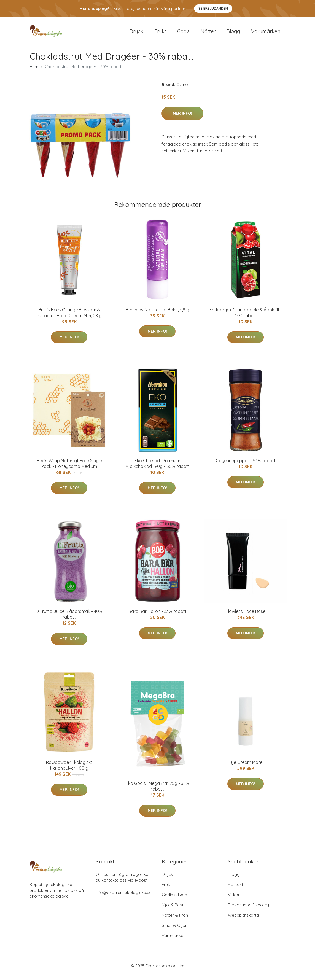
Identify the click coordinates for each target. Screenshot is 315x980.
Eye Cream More (246, 767)
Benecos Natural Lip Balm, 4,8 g (157, 314)
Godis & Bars (174, 899)
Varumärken (266, 33)
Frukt (160, 33)
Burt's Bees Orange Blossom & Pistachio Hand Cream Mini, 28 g (69, 317)
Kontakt (235, 889)
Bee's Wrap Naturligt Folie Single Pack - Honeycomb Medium (69, 468)
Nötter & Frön (175, 920)
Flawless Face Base (246, 616)
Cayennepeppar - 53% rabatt (246, 465)
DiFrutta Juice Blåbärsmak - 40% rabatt (69, 619)
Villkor (234, 899)
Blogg (233, 33)
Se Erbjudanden (213, 8)
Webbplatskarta (243, 920)
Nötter (208, 33)
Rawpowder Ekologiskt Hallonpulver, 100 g (69, 770)
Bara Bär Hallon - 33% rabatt (157, 616)
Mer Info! (182, 118)
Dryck (136, 33)
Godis (183, 33)
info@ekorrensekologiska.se (124, 897)
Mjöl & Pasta (174, 910)
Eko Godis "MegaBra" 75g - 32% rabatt (157, 791)
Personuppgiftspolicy (248, 910)
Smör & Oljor (174, 930)
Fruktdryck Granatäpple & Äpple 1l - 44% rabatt (246, 317)
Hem (34, 71)
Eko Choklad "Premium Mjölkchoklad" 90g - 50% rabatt (157, 468)
